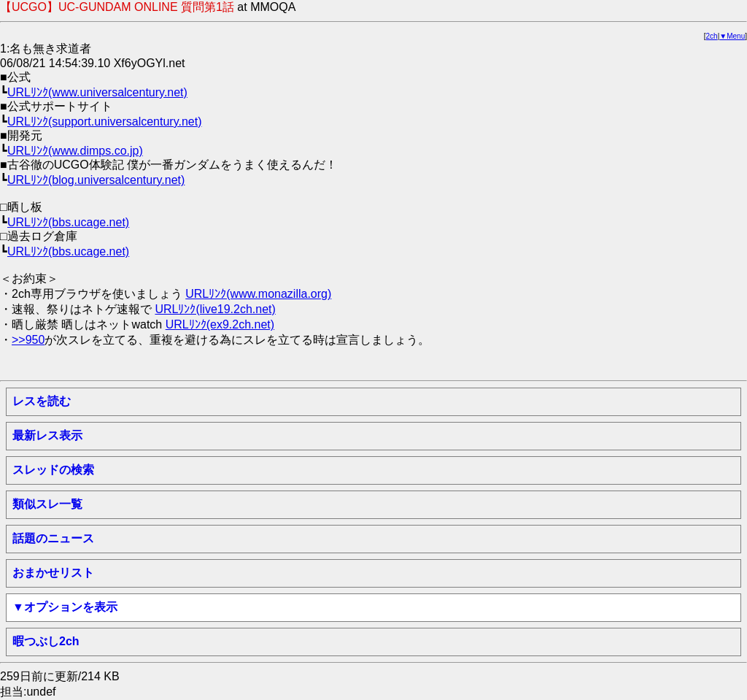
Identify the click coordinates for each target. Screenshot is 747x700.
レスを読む (42, 401)
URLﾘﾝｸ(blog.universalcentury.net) (96, 180)
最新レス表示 (47, 435)
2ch (712, 36)
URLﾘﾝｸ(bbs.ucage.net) (68, 222)
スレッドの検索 (53, 470)
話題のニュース (53, 538)
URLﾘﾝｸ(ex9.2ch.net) (220, 324)
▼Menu (732, 36)
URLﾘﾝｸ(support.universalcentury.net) (104, 122)
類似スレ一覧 (47, 504)
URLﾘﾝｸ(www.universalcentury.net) (97, 92)
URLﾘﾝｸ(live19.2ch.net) (215, 309)
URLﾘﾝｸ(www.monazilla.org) (258, 294)
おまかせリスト (53, 573)
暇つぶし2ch (46, 641)
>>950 (28, 340)
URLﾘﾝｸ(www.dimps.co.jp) (75, 151)
